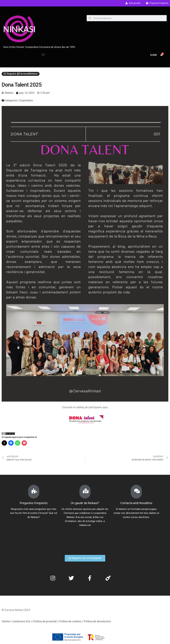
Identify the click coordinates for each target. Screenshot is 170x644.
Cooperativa (26, 100)
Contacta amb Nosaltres (136, 503)
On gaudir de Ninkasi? (85, 503)
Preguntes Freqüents (34, 503)
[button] (43, 54)
